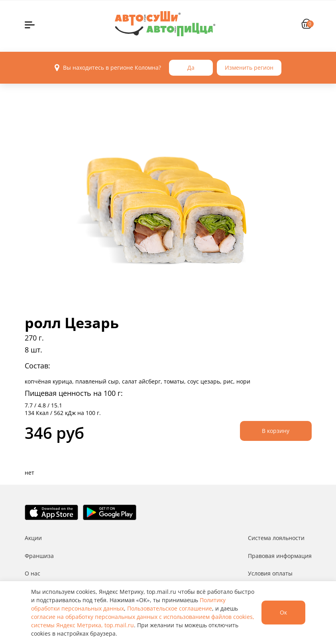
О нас (32, 573)
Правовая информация (280, 556)
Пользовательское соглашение (170, 608)
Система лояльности (276, 538)
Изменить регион (249, 68)
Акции (33, 538)
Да (191, 68)
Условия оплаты (270, 573)
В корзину (276, 431)
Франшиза (39, 556)
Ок (283, 612)
